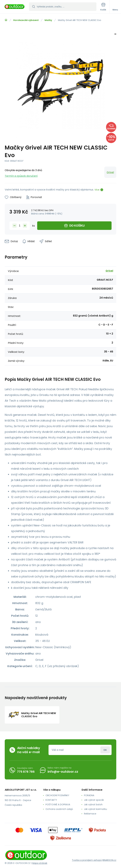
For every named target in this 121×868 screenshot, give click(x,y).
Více (97, 190)
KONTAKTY (51, 800)
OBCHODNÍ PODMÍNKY (57, 795)
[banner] (15, 7)
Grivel (110, 172)
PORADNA (89, 795)
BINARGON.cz (109, 860)
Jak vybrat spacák (94, 800)
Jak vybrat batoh (93, 805)
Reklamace (90, 814)
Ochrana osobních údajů (59, 809)
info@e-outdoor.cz (63, 772)
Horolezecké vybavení (26, 20)
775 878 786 (26, 772)
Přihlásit (105, 750)
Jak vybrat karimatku (95, 809)
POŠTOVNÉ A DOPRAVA (58, 805)
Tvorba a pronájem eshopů (87, 860)
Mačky (48, 20)
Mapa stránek (40, 863)
